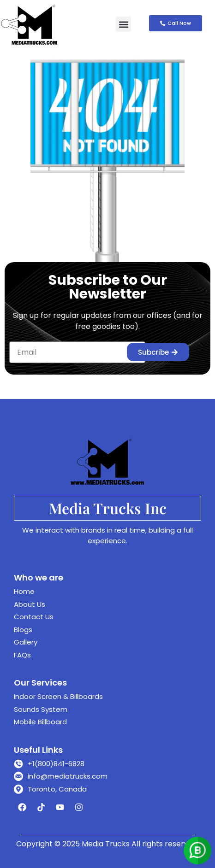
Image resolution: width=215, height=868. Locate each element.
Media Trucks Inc (108, 508)
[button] (123, 24)
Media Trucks (106, 844)
